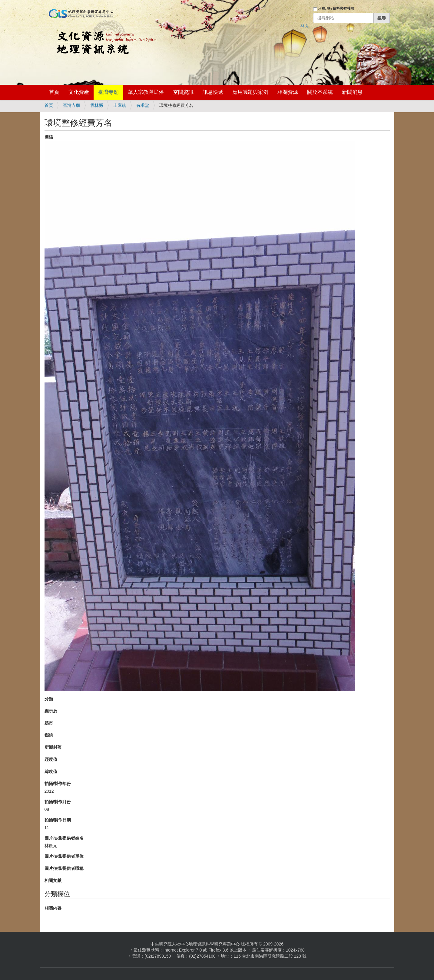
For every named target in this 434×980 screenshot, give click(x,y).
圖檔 (49, 137)
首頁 (54, 92)
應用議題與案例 (250, 92)
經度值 (51, 759)
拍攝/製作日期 (58, 820)
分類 (49, 699)
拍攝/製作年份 (58, 784)
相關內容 (53, 908)
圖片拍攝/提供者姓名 (64, 838)
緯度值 (51, 771)
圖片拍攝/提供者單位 (64, 856)
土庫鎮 (120, 105)
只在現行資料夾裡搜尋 (336, 8)
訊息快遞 (213, 92)
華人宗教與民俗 (146, 92)
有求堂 (143, 105)
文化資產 (79, 92)
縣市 (49, 723)
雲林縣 (97, 105)
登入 (305, 26)
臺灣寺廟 (108, 92)
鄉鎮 (49, 735)
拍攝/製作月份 (58, 802)
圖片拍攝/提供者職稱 (64, 868)
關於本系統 (320, 92)
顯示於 (51, 711)
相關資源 (288, 92)
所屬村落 (53, 747)
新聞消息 (352, 92)
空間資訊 (183, 92)
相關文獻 (53, 880)
